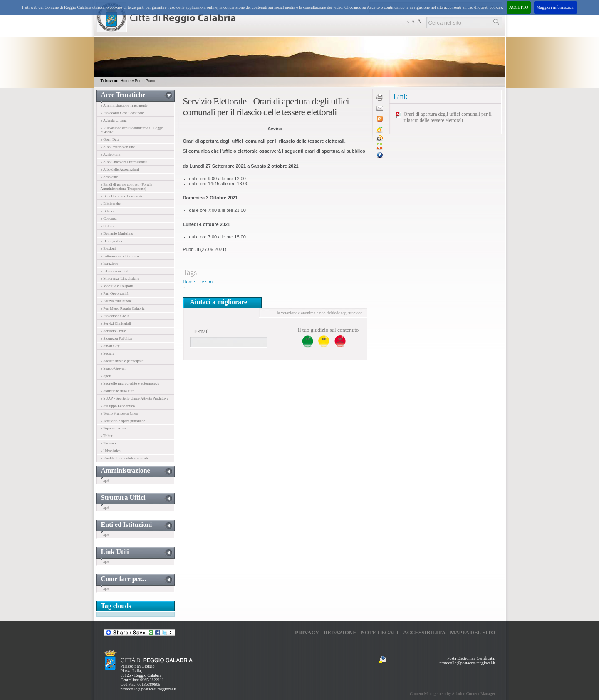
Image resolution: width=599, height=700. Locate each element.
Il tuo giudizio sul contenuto (328, 330)
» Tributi (107, 436)
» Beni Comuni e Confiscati (122, 196)
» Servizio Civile (113, 331)
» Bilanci (108, 211)
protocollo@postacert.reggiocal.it (149, 689)
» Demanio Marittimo (117, 233)
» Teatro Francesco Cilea (119, 413)
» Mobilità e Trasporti (117, 286)
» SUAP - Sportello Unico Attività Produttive (135, 398)
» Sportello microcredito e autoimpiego (130, 383)
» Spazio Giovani (114, 368)
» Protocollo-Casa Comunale (122, 113)
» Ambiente (109, 177)
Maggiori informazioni (556, 7)
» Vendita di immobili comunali (124, 458)
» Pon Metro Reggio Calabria (123, 308)
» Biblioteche (111, 204)
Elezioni (206, 282)
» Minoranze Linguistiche (120, 278)
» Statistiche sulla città (118, 391)
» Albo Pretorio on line (118, 147)
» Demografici (111, 241)
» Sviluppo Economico (118, 406)
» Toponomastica (113, 428)
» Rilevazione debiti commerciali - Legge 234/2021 (132, 130)
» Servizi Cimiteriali (116, 323)
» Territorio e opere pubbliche (123, 421)
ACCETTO (519, 7)
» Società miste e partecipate (122, 361)
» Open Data (110, 139)
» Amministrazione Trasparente (124, 105)
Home (126, 81)
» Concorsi (109, 218)
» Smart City (110, 346)
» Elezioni (108, 248)
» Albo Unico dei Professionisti (124, 162)
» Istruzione (110, 263)
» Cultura (108, 226)
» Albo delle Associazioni (120, 169)
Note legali (380, 632)
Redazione (340, 632)
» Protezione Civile (115, 316)
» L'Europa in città (115, 271)
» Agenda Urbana (114, 120)
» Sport (106, 376)
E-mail (202, 331)
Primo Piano (145, 81)
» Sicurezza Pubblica (116, 338)
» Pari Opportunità (115, 293)
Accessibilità (424, 632)
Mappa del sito (473, 632)
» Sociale (108, 353)
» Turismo (108, 443)
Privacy (307, 632)
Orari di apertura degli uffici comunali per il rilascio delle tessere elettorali (448, 117)
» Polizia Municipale (116, 301)
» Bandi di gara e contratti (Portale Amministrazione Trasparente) (126, 186)
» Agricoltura (111, 154)
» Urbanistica (111, 451)
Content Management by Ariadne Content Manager (452, 694)
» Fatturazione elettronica (120, 256)
